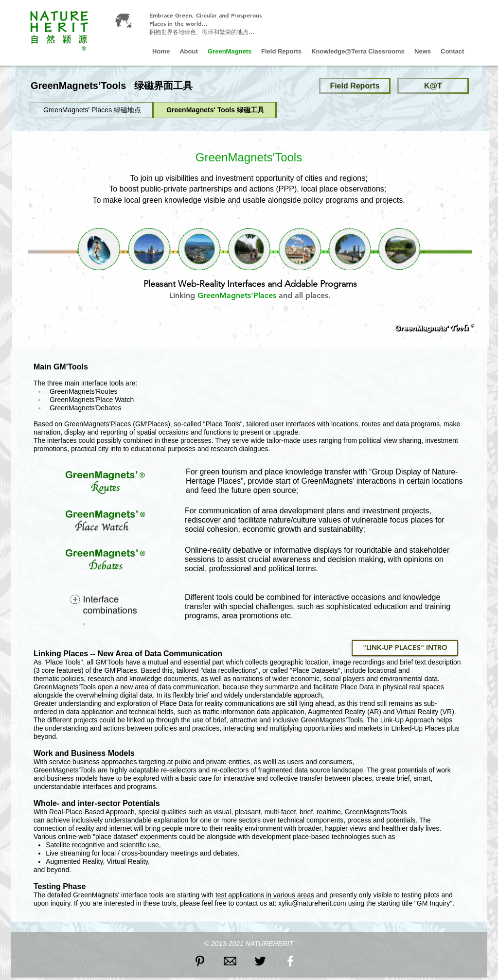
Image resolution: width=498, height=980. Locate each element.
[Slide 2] (235, 336)
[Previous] (21, 239)
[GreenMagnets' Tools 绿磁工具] (215, 110)
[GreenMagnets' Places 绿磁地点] (92, 110)
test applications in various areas (265, 895)
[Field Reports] (355, 86)
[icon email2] (230, 961)
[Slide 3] (246, 335)
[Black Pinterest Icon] (200, 961)
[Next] (480, 239)
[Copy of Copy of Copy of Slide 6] (257, 335)
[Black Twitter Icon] (260, 961)
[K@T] (433, 86)
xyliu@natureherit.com (312, 903)
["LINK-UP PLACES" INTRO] (405, 648)
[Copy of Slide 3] (267, 335)
